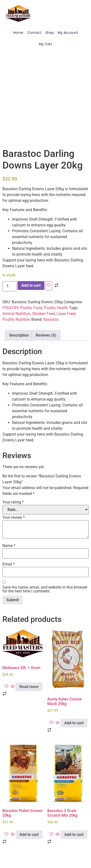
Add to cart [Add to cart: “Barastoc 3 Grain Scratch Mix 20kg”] (74, 835)
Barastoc (51, 319)
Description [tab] (19, 335)
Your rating (13, 502)
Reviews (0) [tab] (46, 335)
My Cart (45, 44)
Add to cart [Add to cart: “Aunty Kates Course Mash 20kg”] (74, 723)
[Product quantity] (9, 286)
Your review (14, 518)
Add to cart (31, 285)
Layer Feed (66, 314)
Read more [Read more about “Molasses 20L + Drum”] (29, 687)
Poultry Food (31, 308)
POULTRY (10, 308)
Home (18, 33)
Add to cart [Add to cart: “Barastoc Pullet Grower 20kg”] (29, 835)
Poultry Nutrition (16, 319)
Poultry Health (56, 308)
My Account (68, 33)
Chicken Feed (43, 314)
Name (9, 546)
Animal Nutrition (16, 314)
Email (9, 564)
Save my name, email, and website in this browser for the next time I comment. (45, 589)
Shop (50, 33)
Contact (34, 33)
